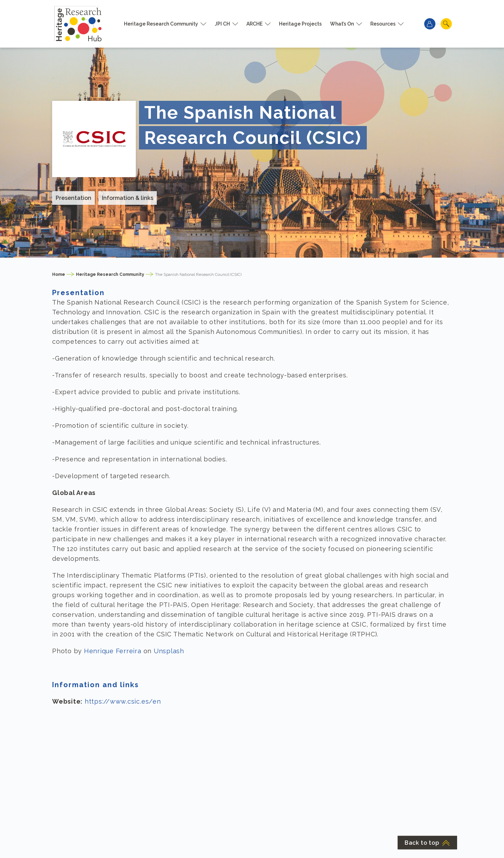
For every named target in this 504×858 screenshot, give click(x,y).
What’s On (342, 24)
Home (59, 274)
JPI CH (222, 24)
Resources (383, 24)
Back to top (427, 843)
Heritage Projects (300, 24)
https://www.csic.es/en (123, 701)
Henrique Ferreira (113, 651)
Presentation (73, 198)
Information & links (128, 198)
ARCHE (254, 24)
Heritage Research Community (161, 24)
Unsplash (169, 651)
